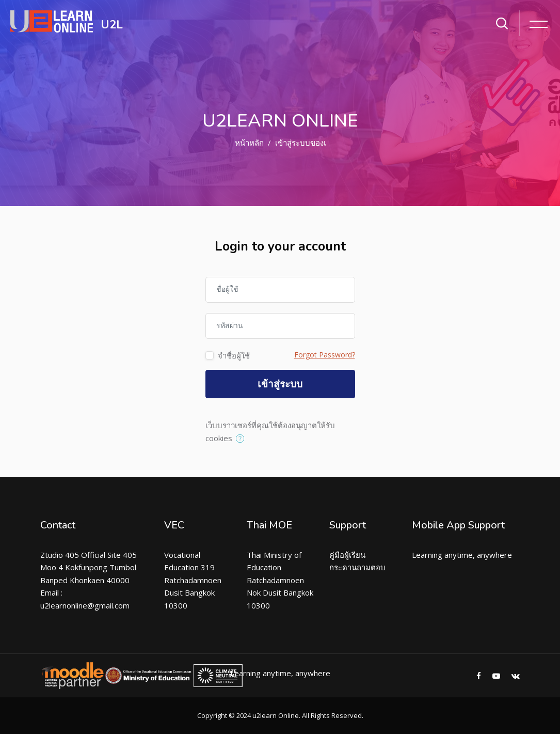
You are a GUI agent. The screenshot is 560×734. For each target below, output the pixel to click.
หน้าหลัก (249, 143)
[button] (242, 439)
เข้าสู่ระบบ (280, 384)
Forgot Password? (325, 355)
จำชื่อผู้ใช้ (234, 355)
